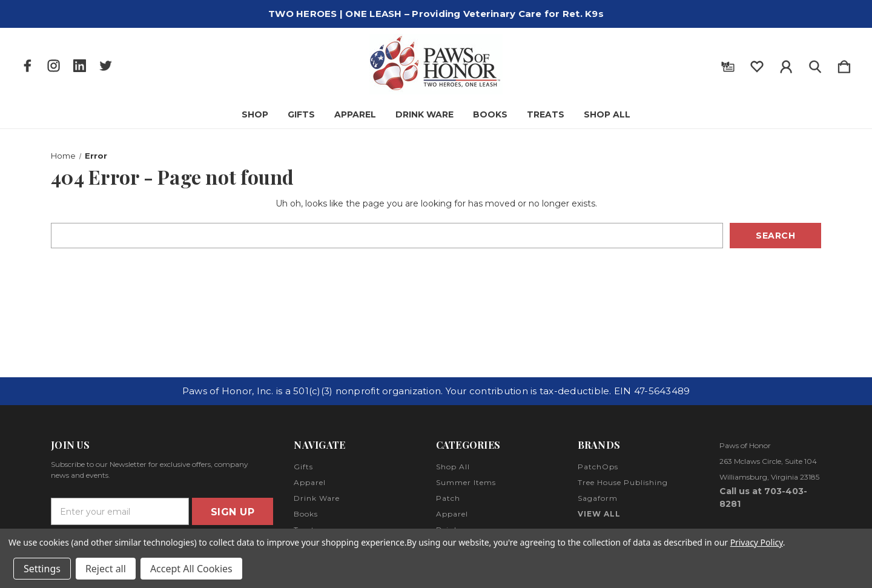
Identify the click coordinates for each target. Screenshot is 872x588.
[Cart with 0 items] (844, 64)
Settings (42, 569)
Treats (546, 114)
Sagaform (598, 498)
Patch (448, 498)
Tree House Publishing (623, 482)
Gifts (301, 114)
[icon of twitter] (106, 66)
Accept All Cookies (191, 569)
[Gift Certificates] (728, 64)
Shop (255, 114)
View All (599, 514)
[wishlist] (757, 64)
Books (490, 114)
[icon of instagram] (54, 66)
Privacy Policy (757, 542)
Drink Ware (424, 114)
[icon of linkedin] (80, 66)
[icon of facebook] (28, 66)
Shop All (607, 114)
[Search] (815, 64)
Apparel (355, 114)
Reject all (106, 569)
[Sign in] (786, 64)
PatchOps (598, 467)
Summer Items (466, 482)
